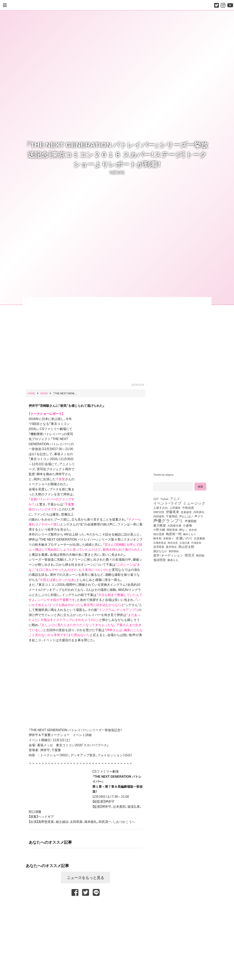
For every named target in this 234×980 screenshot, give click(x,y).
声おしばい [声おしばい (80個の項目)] (186, 516)
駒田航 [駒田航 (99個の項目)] (200, 555)
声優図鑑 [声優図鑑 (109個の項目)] (191, 521)
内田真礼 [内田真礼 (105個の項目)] (199, 512)
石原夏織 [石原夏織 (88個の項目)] (199, 538)
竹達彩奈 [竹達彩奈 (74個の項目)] (196, 543)
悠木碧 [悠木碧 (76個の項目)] (193, 530)
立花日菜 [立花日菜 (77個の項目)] (184, 543)
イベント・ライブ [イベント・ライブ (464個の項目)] (167, 503)
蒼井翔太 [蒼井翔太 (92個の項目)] (171, 547)
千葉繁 (60, 479)
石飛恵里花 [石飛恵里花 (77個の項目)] (160, 543)
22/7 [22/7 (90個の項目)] (156, 499)
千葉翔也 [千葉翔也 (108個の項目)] (172, 516)
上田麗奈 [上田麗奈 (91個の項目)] (175, 508)
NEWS (117, 172)
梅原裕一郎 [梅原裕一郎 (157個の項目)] (174, 534)
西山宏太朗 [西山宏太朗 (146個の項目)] (186, 547)
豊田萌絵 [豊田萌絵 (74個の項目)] (174, 551)
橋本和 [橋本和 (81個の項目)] (157, 538)
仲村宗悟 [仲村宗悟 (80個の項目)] (159, 512)
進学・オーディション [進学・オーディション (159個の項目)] (168, 555)
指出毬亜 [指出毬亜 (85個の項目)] (159, 534)
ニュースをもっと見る (85, 877)
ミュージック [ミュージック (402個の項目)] (194, 503)
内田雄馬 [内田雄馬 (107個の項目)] (159, 516)
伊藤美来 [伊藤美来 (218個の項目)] (173, 512)
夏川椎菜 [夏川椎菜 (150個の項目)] (160, 525)
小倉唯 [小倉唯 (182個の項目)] (187, 525)
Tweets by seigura (163, 474)
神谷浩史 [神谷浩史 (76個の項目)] (173, 543)
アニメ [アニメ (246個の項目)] (175, 499)
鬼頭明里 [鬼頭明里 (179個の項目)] (160, 560)
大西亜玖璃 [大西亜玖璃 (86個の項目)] (174, 525)
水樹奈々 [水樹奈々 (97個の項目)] (169, 538)
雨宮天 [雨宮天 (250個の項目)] (190, 555)
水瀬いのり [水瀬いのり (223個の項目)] (184, 538)
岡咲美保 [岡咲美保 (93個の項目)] (172, 530)
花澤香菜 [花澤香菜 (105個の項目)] (159, 547)
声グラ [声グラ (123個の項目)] (199, 516)
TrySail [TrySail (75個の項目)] (164, 499)
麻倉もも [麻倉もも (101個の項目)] (173, 560)
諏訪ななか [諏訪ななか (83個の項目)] (160, 551)
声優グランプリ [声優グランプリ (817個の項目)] (168, 520)
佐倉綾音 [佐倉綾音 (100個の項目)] (186, 512)
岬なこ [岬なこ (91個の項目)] (183, 530)
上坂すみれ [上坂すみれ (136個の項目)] (161, 508)
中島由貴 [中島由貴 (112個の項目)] (188, 508)
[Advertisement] (86, 908)
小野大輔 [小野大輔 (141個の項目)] (159, 530)
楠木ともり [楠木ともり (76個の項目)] (189, 534)
